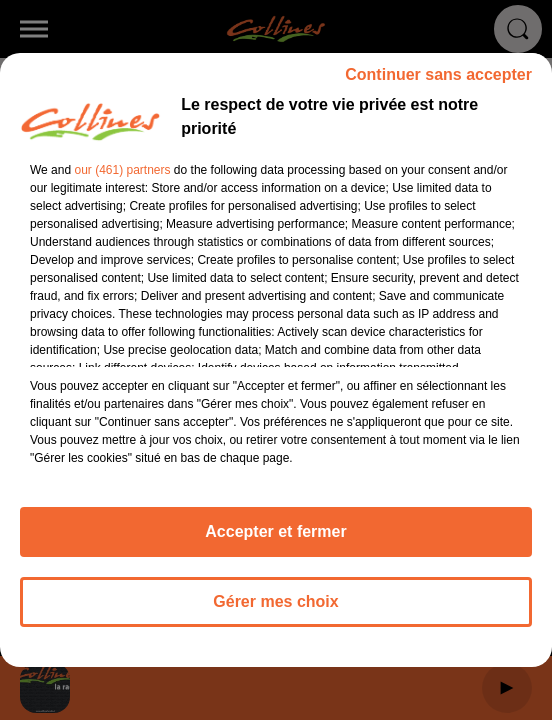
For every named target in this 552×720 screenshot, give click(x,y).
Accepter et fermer (275, 540)
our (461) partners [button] (122, 179)
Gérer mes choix (275, 610)
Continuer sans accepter (438, 83)
